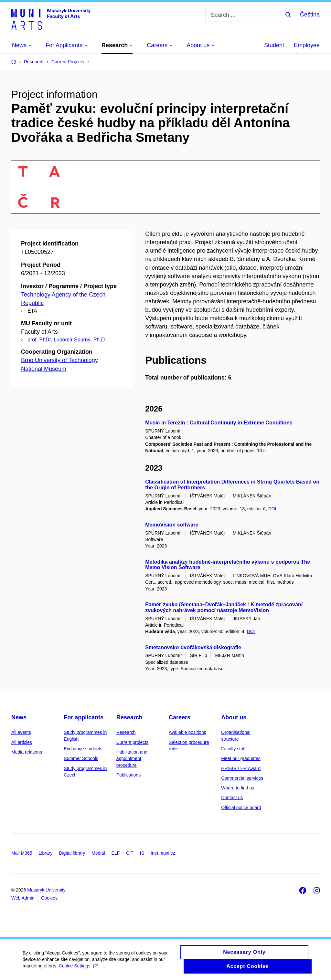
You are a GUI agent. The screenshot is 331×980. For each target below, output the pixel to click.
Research (129, 717)
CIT (130, 853)
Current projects (133, 742)
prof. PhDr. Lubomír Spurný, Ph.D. (67, 340)
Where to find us (238, 788)
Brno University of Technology (59, 360)
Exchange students (83, 749)
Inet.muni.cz (163, 853)
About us (234, 717)
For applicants (84, 717)
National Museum (44, 369)
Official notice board (241, 808)
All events (21, 732)
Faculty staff (233, 749)
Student (274, 45)
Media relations (27, 752)
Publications (129, 775)
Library (46, 853)
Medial (98, 853)
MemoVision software (172, 525)
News (19, 717)
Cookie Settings (78, 969)
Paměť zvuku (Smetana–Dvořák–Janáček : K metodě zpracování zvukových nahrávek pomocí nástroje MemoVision (224, 607)
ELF (116, 853)
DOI (272, 509)
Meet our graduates (241, 758)
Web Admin (23, 898)
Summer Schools (81, 758)
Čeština (310, 15)
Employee (307, 45)
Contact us (232, 798)
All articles (22, 742)
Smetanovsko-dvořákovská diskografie (193, 647)
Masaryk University (46, 890)
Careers (180, 717)
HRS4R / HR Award (241, 768)
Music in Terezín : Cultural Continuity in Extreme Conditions (219, 423)
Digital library (72, 853)
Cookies (49, 898)
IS (142, 853)
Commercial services (242, 778)
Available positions (187, 732)
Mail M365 (22, 853)
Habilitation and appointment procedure (132, 759)
